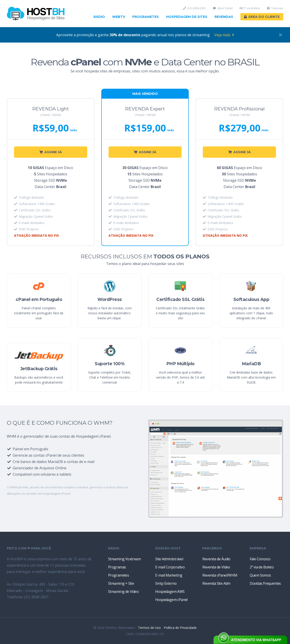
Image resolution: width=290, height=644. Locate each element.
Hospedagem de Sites (187, 17)
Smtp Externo (166, 583)
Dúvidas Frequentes (265, 583)
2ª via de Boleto (262, 567)
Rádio (99, 17)
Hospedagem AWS (170, 592)
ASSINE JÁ (51, 152)
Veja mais (224, 35)
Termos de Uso (149, 628)
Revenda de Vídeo (216, 567)
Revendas (224, 17)
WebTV (119, 17)
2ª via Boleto (250, 8)
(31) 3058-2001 (195, 8)
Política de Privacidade (180, 628)
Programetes (146, 17)
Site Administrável (169, 559)
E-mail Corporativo (170, 567)
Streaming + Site (121, 583)
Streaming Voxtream (124, 559)
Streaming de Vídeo (123, 592)
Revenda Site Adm (216, 583)
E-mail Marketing (169, 575)
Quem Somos (260, 575)
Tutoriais (275, 8)
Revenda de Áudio (216, 559)
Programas (117, 567)
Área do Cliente (262, 17)
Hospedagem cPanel (171, 600)
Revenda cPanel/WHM (220, 575)
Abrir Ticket (223, 8)
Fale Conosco (260, 559)
